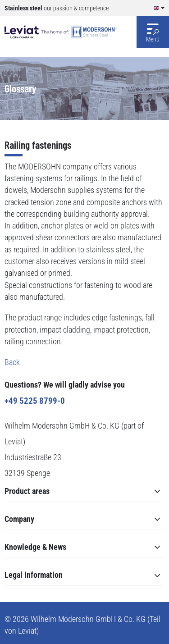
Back (12, 362)
